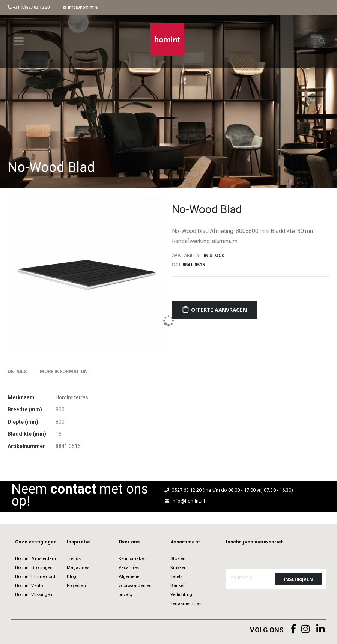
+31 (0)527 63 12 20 (29, 7)
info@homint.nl (80, 7)
